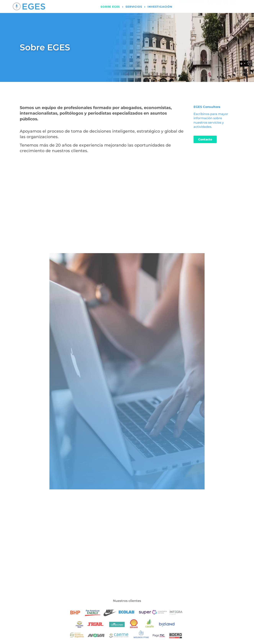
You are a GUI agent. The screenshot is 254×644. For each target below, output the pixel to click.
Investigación (160, 7)
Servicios (134, 7)
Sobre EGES (110, 7)
